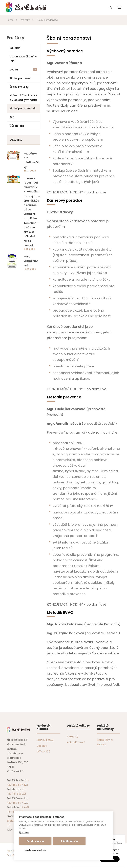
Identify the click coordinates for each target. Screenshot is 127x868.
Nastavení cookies (35, 850)
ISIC (12, 117)
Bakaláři (15, 48)
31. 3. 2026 (30, 171)
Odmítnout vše (69, 841)
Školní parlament (21, 78)
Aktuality (73, 737)
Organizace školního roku (23, 59)
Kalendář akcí (76, 742)
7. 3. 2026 (29, 249)
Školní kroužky (19, 87)
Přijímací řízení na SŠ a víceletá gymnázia (23, 98)
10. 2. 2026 (30, 269)
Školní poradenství (22, 109)
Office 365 (43, 752)
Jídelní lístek (45, 740)
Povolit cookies (35, 841)
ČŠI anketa (17, 126)
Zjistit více (24, 832)
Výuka (23, 70)
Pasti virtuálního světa (31, 261)
